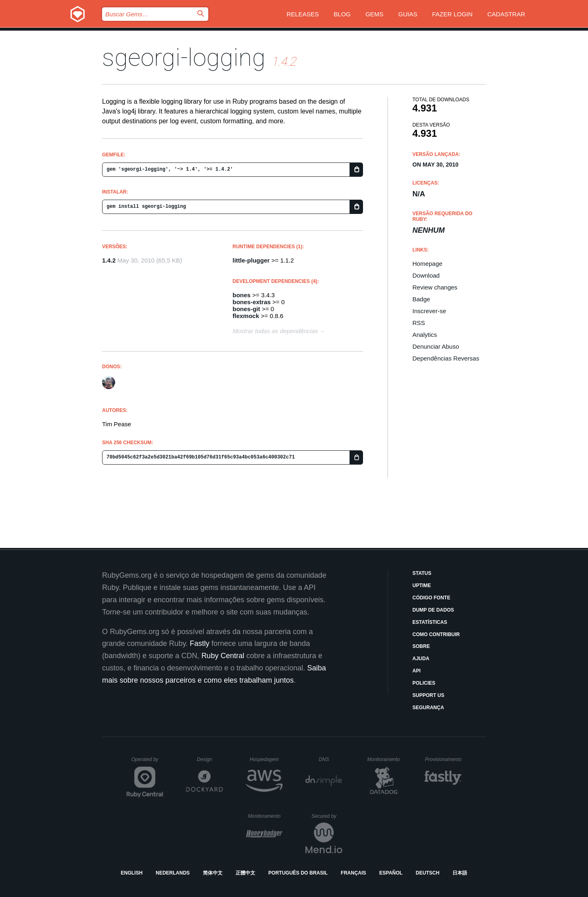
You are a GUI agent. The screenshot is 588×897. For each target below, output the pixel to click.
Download (426, 275)
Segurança (428, 708)
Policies (424, 683)
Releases (303, 14)
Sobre (421, 646)
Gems (374, 14)
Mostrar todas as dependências (275, 331)
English (132, 873)
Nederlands (173, 873)
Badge (421, 299)
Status (422, 573)
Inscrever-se (429, 311)
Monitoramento (384, 759)
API (416, 671)
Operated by (147, 762)
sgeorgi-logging (184, 57)
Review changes (435, 287)
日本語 (460, 873)
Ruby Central (223, 656)
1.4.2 (109, 260)
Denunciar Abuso (436, 346)
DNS (330, 759)
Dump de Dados (433, 610)
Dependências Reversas (446, 358)
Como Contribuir (436, 634)
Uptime (422, 585)
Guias (408, 14)
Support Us (428, 695)
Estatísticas (430, 622)
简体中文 (213, 873)
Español (391, 873)
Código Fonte (431, 598)
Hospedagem (266, 759)
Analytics (425, 335)
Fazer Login (452, 14)
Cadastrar (506, 14)
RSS (419, 323)
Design (210, 759)
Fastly (200, 643)
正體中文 (245, 873)
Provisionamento (443, 759)
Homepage (427, 264)
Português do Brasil (298, 873)
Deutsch (428, 873)
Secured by (327, 816)
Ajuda (421, 659)
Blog (342, 14)
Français (354, 873)
